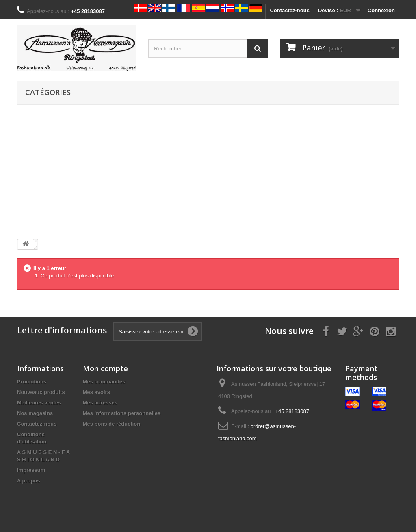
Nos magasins (35, 413)
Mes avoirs (96, 392)
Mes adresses (100, 403)
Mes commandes (104, 382)
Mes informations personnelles (122, 413)
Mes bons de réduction (112, 424)
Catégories (48, 92)
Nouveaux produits (41, 392)
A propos (29, 481)
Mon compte (105, 368)
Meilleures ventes (39, 403)
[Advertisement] (208, 172)
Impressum (31, 470)
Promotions (32, 382)
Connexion (381, 10)
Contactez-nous (290, 10)
